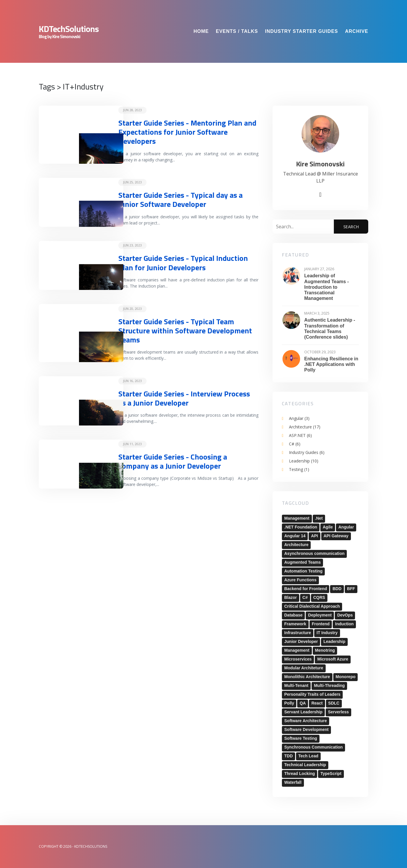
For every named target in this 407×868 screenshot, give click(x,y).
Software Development (306, 729)
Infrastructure (298, 633)
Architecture (305, 427)
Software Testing (301, 738)
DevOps (345, 615)
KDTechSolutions (69, 29)
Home (201, 31)
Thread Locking (300, 774)
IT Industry (327, 633)
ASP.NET (300, 435)
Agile (328, 527)
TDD (289, 756)
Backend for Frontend (306, 589)
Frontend (321, 624)
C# (295, 444)
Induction (344, 624)
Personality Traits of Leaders (312, 694)
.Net (319, 518)
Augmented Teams (302, 562)
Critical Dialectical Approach (312, 606)
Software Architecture (306, 721)
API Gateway (336, 536)
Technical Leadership (305, 765)
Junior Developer (301, 641)
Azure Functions (300, 580)
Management (297, 518)
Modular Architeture (304, 668)
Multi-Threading (329, 685)
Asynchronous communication (314, 553)
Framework (295, 624)
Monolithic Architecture (307, 677)
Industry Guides (307, 452)
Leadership (304, 461)
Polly (289, 703)
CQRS (319, 597)
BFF (351, 589)
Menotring (325, 650)
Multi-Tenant (296, 685)
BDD (337, 589)
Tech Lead (308, 756)
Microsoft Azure (333, 659)
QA (303, 703)
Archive (357, 31)
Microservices (298, 659)
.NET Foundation (301, 527)
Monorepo (346, 677)
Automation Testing (303, 571)
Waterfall (293, 782)
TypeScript (331, 774)
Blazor (291, 597)
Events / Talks (237, 31)
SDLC (334, 703)
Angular (299, 418)
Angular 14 (295, 536)
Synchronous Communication (313, 747)
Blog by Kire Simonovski (59, 37)
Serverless (338, 712)
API (314, 536)
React (317, 703)
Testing (299, 469)
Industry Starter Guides (301, 31)
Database (293, 615)
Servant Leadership (303, 712)
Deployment (320, 615)
